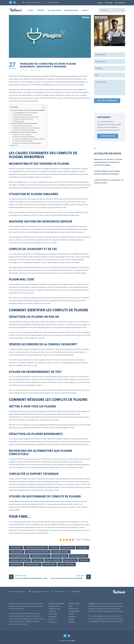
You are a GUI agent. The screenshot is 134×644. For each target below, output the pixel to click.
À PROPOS (41, 10)
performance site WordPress (20, 560)
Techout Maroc (73, 608)
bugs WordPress (16, 547)
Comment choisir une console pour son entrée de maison (109, 181)
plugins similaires (16, 564)
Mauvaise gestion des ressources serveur (26, 116)
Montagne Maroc (74, 611)
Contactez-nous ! (108, 136)
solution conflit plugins (67, 564)
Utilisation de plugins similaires (23, 114)
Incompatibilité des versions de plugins (26, 112)
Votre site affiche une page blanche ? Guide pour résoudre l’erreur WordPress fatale (33, 576)
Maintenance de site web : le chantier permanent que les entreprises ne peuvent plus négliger (108, 162)
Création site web (54, 608)
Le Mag (98, 2)
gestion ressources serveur (40, 555)
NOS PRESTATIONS (54, 10)
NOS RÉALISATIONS (71, 10)
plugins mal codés (70, 560)
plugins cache (38, 560)
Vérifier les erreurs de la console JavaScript (27, 127)
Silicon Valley (53, 613)
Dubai (36, 621)
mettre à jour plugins (60, 555)
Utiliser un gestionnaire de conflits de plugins (28, 143)
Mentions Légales (74, 603)
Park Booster (53, 616)
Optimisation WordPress (78, 555)
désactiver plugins (17, 551)
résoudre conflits (49, 564)
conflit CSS (54, 547)
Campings (72, 621)
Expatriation (53, 621)
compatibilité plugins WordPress (36, 547)
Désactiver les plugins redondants (24, 136)
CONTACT (85, 10)
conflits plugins (82, 547)
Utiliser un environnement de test (24, 130)
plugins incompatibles (53, 560)
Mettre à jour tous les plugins (23, 134)
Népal (29, 621)
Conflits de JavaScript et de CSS (24, 119)
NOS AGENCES (120, 2)
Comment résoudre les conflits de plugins (24, 132)
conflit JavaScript (68, 547)
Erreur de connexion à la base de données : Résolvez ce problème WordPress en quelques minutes (71, 576)
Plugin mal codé (19, 121)
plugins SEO (84, 560)
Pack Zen (52, 619)
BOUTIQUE (108, 2)
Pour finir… (15, 145)
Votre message (110, 87)
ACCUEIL (31, 10)
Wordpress (37, 70)
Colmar (71, 606)
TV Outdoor (52, 611)
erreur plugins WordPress (61, 551)
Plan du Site (72, 616)
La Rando (71, 613)
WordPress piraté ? (55, 606)
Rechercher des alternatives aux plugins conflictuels (30, 138)
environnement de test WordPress (38, 551)
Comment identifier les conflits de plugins (24, 123)
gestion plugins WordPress (19, 555)
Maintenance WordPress (56, 603)
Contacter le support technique (24, 141)
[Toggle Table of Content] (43, 107)
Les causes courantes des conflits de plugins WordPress (28, 110)
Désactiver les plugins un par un (24, 125)
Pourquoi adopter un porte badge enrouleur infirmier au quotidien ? (107, 172)
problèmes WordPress (33, 564)
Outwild (71, 619)
